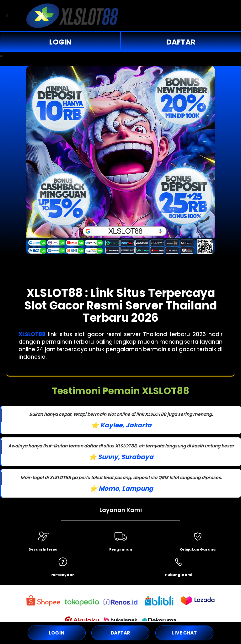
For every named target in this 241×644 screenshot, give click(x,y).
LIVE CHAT (184, 633)
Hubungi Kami (178, 575)
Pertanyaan (63, 575)
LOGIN (60, 42)
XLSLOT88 (32, 334)
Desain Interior (43, 549)
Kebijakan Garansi (198, 549)
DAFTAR (181, 42)
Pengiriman (121, 549)
